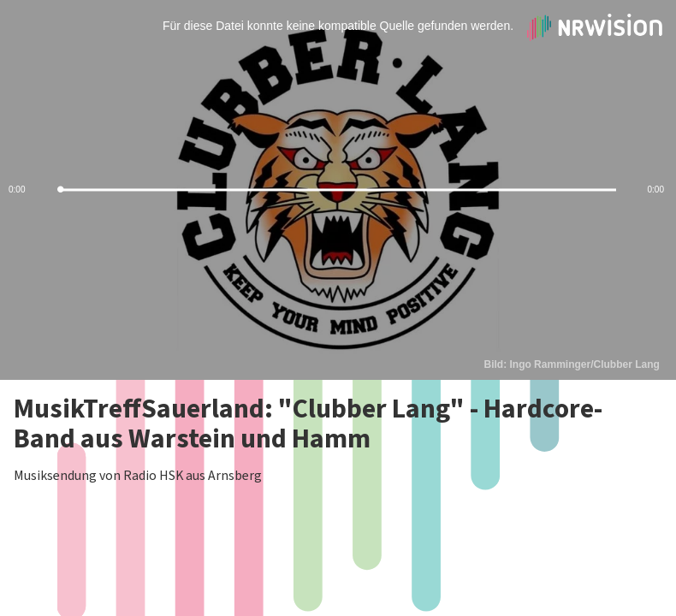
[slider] (338, 190)
